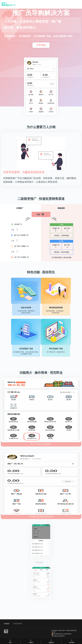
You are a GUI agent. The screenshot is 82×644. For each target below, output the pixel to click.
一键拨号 (31, 641)
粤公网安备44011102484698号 (61, 634)
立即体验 (41, 45)
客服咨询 (51, 641)
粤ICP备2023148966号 (58, 636)
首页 (10, 641)
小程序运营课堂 (18, 624)
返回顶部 (72, 641)
